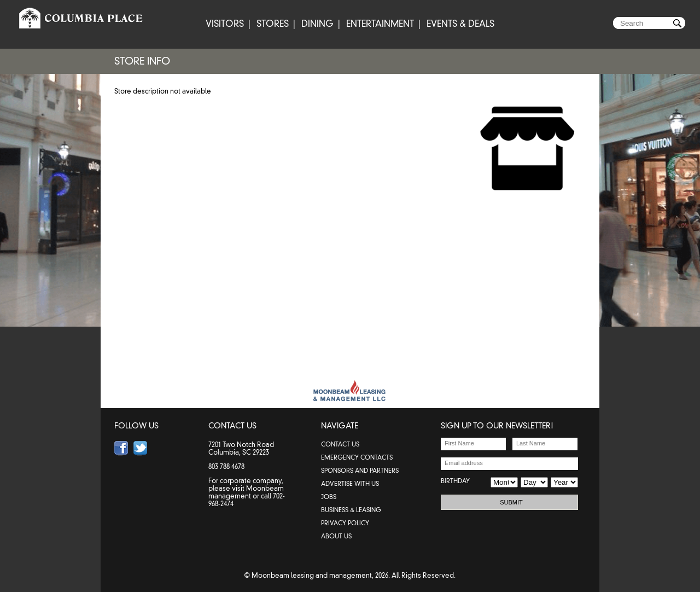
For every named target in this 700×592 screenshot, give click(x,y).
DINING (317, 24)
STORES (273, 24)
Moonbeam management (246, 492)
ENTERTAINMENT (380, 24)
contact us (340, 444)
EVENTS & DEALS (460, 24)
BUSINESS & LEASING (351, 510)
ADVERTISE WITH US (350, 484)
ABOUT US (336, 536)
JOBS (329, 497)
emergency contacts (357, 457)
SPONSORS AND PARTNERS (360, 471)
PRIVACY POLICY (345, 523)
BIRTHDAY (455, 481)
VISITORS (225, 24)
